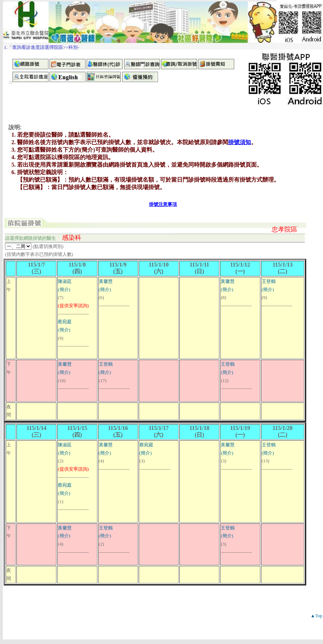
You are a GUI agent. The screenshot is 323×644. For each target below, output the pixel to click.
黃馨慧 (106, 281)
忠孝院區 (284, 229)
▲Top (316, 616)
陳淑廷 (65, 281)
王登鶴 (269, 281)
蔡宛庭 (65, 322)
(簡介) (64, 290)
